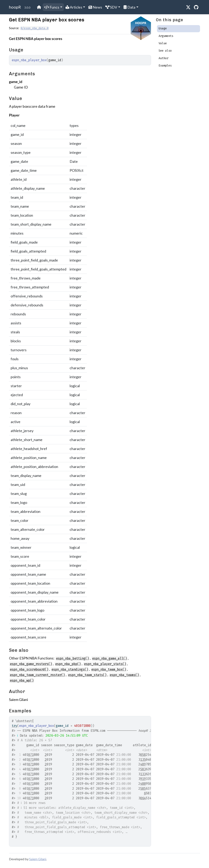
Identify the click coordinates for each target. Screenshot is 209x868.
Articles (74, 7)
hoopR (15, 7)
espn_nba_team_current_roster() (37, 675)
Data (129, 7)
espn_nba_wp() (22, 680)
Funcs (52, 7)
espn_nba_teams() (124, 675)
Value (163, 43)
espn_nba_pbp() (68, 664)
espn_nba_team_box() (109, 669)
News (95, 7)
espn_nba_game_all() (110, 658)
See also (165, 51)
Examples (165, 66)
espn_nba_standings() (70, 669)
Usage (163, 28)
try (14, 726)
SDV (111, 7)
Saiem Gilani (38, 859)
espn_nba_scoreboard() (29, 669)
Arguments (166, 36)
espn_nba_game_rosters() (31, 664)
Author (163, 58)
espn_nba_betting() (72, 658)
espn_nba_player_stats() (105, 664)
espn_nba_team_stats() (87, 675)
